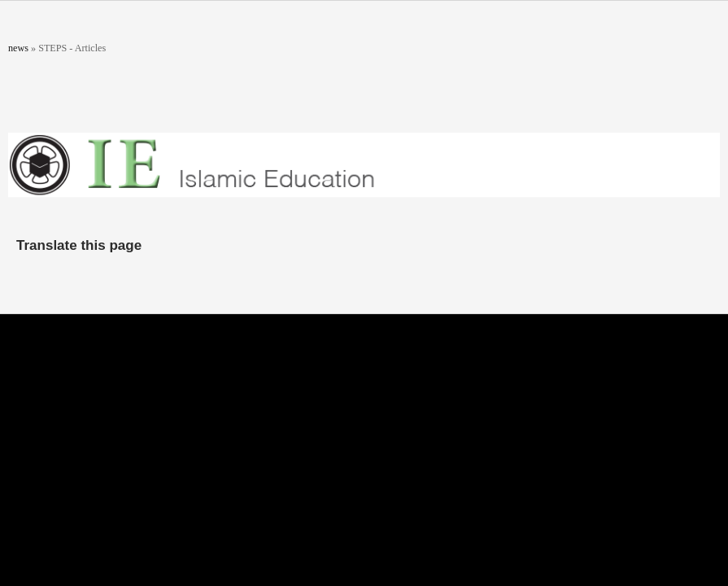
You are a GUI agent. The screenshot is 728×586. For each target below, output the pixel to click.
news (18, 48)
